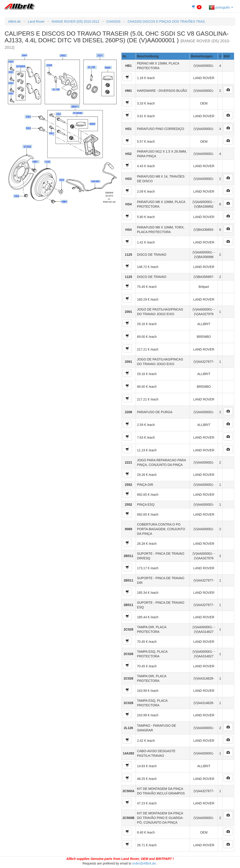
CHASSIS (113, 22)
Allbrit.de (14, 22)
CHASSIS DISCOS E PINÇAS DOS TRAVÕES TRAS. (167, 22)
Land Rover (36, 22)
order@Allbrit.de (144, 863)
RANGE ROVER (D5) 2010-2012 (75, 22)
